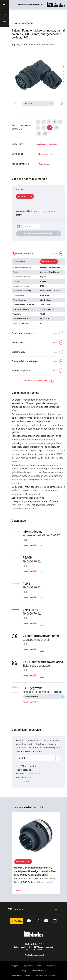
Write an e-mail (31, 778)
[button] (4, 4)
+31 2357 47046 (35, 950)
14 (56, 128)
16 (39, 133)
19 (45, 133)
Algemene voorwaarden (33, 966)
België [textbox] (22, 758)
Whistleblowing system (21, 975)
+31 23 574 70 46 (32, 774)
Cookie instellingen (39, 971)
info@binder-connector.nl (34, 955)
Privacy (23, 971)
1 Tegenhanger (44, 164)
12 (50, 128)
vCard (26, 781)
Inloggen (14, 966)
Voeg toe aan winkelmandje (46, 144)
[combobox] (38, 758)
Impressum (52, 966)
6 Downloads (45, 154)
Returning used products (45, 975)
